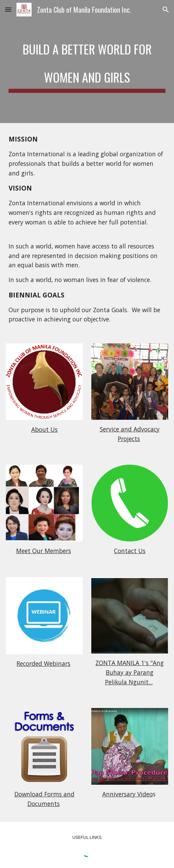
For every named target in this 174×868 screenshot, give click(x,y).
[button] (8, 9)
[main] (87, 62)
